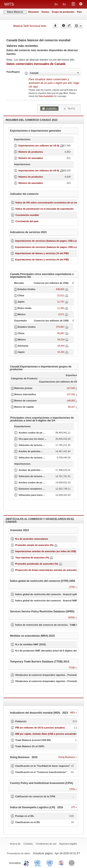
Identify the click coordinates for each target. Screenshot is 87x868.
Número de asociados (31, 158)
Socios (45, 12)
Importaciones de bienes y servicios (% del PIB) (42, 253)
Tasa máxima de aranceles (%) (32, 558)
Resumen (34, 12)
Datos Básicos (15, 12)
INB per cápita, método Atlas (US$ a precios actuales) (45, 734)
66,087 (61, 333)
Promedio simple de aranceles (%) (34, 545)
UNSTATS (50, 863)
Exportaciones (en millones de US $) (39, 146)
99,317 (72, 407)
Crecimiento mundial (27, 215)
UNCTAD (38, 863)
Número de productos (31, 152)
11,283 (61, 308)
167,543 (71, 388)
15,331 (61, 352)
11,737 (61, 302)
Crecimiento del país (27, 221)
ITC (27, 863)
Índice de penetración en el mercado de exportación (44, 209)
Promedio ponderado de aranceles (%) (37, 564)
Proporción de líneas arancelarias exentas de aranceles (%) (48, 570)
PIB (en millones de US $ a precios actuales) (40, 728)
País (79, 12)
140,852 (71, 401)
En (56, 4)
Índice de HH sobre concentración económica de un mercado (50, 203)
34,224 (61, 340)
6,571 (61, 314)
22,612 (61, 295)
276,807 (60, 327)
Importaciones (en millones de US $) (39, 171)
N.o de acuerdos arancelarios (32, 539)
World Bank (73, 863)
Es (64, 4)
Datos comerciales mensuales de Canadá (36, 64)
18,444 (61, 346)
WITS (9, 4)
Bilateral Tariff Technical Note (30, 26)
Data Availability (46, 96)
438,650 (60, 289)
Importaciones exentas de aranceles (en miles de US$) (46, 551)
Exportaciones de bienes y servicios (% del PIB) (42, 260)
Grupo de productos (63, 12)
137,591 (71, 394)
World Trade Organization (61, 863)
